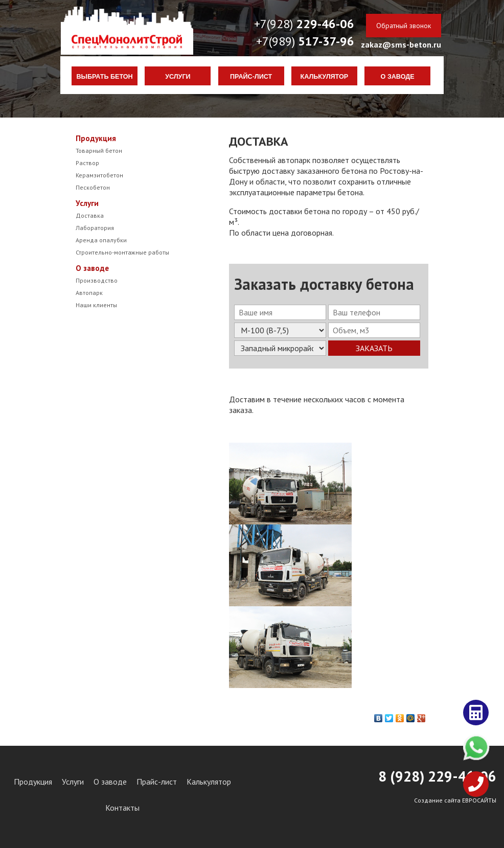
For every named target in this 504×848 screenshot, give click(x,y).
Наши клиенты (96, 305)
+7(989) (305, 41)
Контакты (122, 808)
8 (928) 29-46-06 (437, 776)
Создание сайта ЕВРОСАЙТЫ (455, 800)
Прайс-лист (251, 77)
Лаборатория (95, 228)
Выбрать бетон (105, 77)
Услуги (178, 77)
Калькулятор (325, 77)
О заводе (398, 77)
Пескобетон (93, 187)
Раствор (87, 163)
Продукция (96, 138)
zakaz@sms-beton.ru (401, 44)
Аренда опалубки (101, 240)
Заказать (374, 348)
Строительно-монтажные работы (122, 252)
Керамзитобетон (99, 175)
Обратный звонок (404, 26)
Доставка (90, 215)
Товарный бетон (99, 151)
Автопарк (89, 293)
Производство (97, 280)
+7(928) (304, 24)
